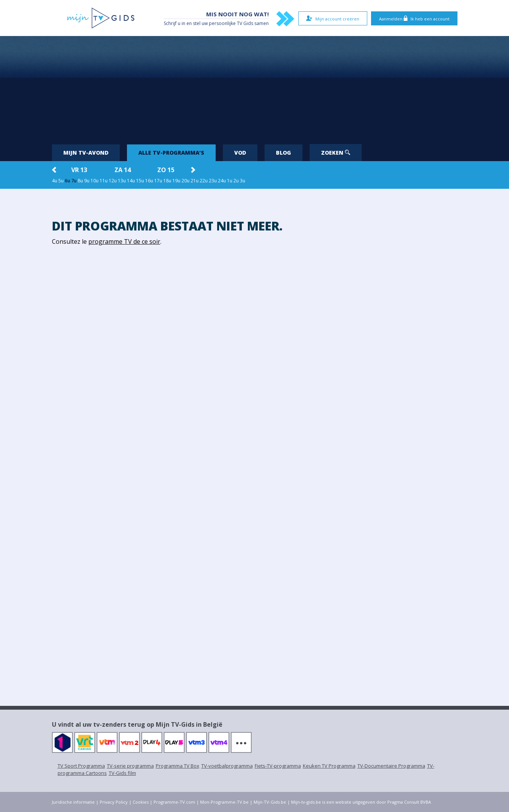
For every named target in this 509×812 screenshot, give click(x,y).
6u (67, 181)
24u (222, 181)
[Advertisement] (255, 87)
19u (176, 181)
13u (122, 181)
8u (80, 181)
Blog (283, 153)
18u (167, 181)
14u (131, 181)
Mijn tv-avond (86, 153)
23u (213, 181)
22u (204, 181)
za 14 (123, 170)
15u (140, 181)
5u (61, 181)
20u (186, 181)
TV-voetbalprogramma (227, 766)
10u (95, 181)
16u (149, 181)
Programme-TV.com (174, 802)
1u (230, 181)
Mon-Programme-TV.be (224, 802)
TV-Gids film (122, 773)
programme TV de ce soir (124, 241)
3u (243, 181)
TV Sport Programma (81, 766)
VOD (240, 153)
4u (55, 181)
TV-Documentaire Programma (391, 766)
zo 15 (166, 170)
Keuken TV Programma (329, 766)
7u (74, 181)
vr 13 (79, 170)
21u (195, 181)
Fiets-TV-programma (278, 766)
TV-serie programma (130, 766)
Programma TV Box (178, 766)
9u (87, 181)
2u (236, 181)
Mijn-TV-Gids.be (270, 802)
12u (113, 181)
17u (158, 181)
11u (104, 181)
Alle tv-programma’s (171, 153)
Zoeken (336, 153)
